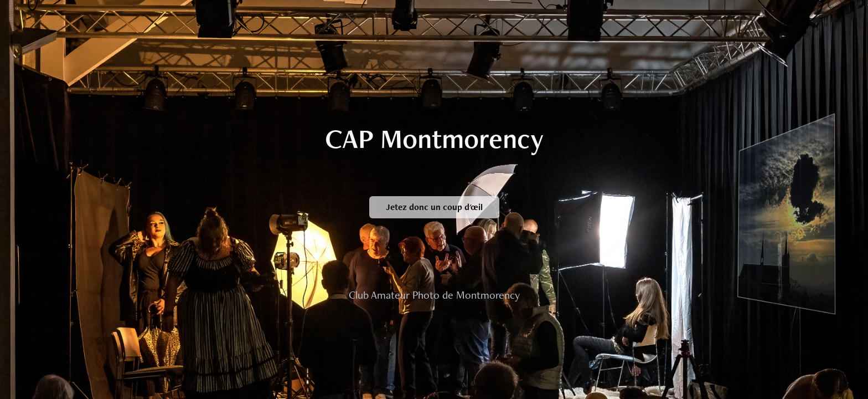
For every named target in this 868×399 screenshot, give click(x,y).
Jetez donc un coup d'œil (434, 207)
